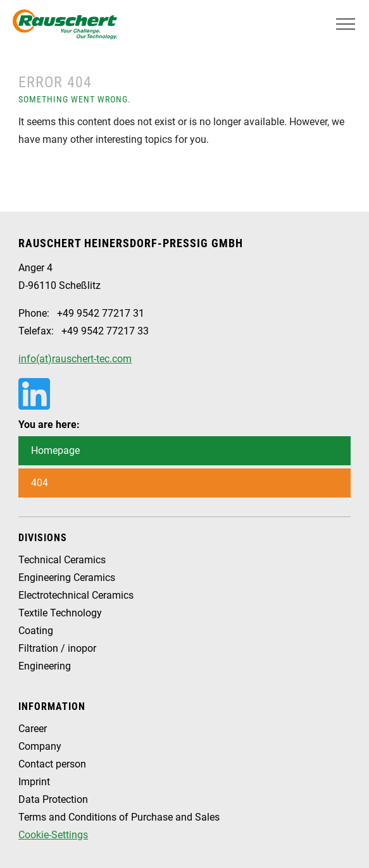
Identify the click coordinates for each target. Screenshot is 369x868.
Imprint (34, 782)
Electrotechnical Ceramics (76, 595)
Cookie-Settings (53, 835)
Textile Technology (60, 613)
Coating (36, 631)
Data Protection (53, 799)
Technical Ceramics (62, 560)
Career (33, 729)
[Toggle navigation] (346, 24)
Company (40, 746)
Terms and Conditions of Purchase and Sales (119, 817)
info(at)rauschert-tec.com (75, 359)
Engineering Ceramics (67, 578)
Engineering (45, 666)
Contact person (52, 764)
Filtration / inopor (57, 648)
